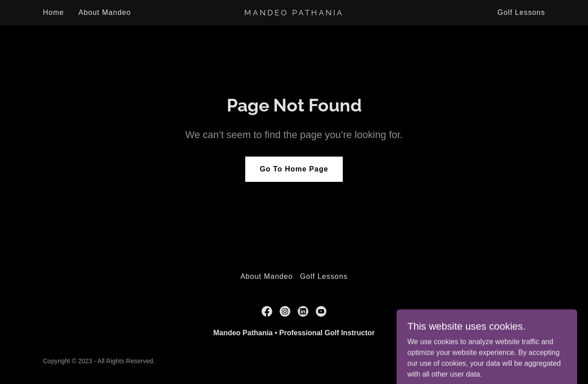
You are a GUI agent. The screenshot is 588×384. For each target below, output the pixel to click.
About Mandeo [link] (105, 12)
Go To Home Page (294, 169)
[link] (294, 13)
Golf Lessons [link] (521, 12)
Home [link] (54, 12)
